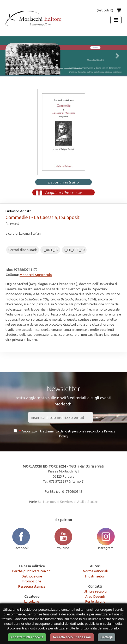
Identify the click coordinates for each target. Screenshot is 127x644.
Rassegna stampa (32, 586)
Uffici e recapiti (95, 591)
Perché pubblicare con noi (32, 571)
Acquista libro (64, 192)
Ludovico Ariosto (19, 211)
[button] (10, 56)
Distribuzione (32, 576)
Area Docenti (95, 596)
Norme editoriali (95, 571)
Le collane (32, 601)
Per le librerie (95, 601)
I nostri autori (95, 576)
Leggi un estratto (64, 182)
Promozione (32, 581)
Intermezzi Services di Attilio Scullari (71, 502)
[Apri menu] (116, 20)
